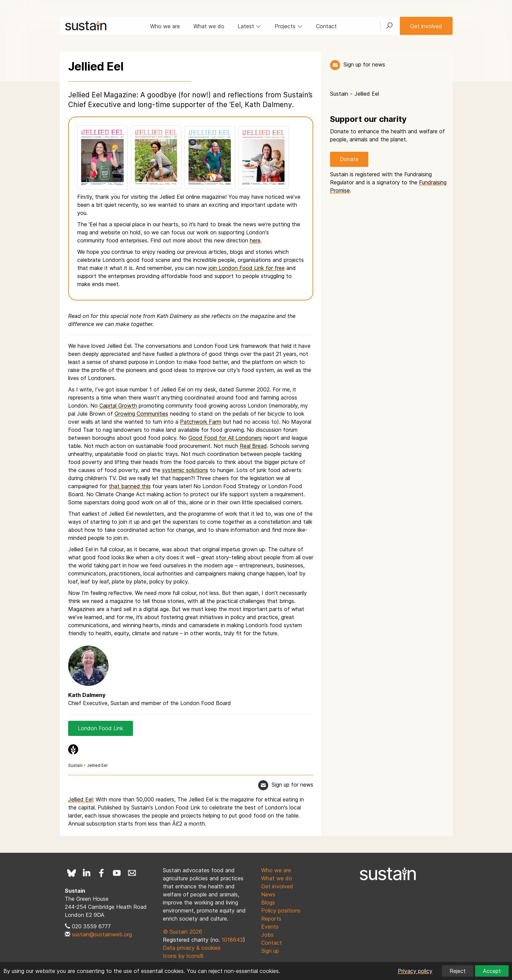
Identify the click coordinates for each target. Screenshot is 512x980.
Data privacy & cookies (192, 948)
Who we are (165, 26)
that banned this (130, 486)
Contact (326, 26)
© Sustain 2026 (182, 932)
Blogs (268, 902)
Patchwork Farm (201, 422)
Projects (289, 26)
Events (270, 927)
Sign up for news (364, 64)
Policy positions (281, 911)
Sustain (75, 765)
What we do (209, 26)
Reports (271, 919)
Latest (249, 26)
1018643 (232, 940)
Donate (349, 159)
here (255, 240)
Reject (458, 971)
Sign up (270, 951)
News (268, 894)
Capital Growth (118, 406)
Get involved (426, 26)
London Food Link (101, 728)
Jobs (267, 935)
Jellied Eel (97, 765)
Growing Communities (141, 414)
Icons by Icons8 (183, 956)
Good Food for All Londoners (225, 438)
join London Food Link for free (247, 268)
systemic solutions (185, 470)
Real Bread (253, 446)
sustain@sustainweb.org (102, 934)
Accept (492, 971)
